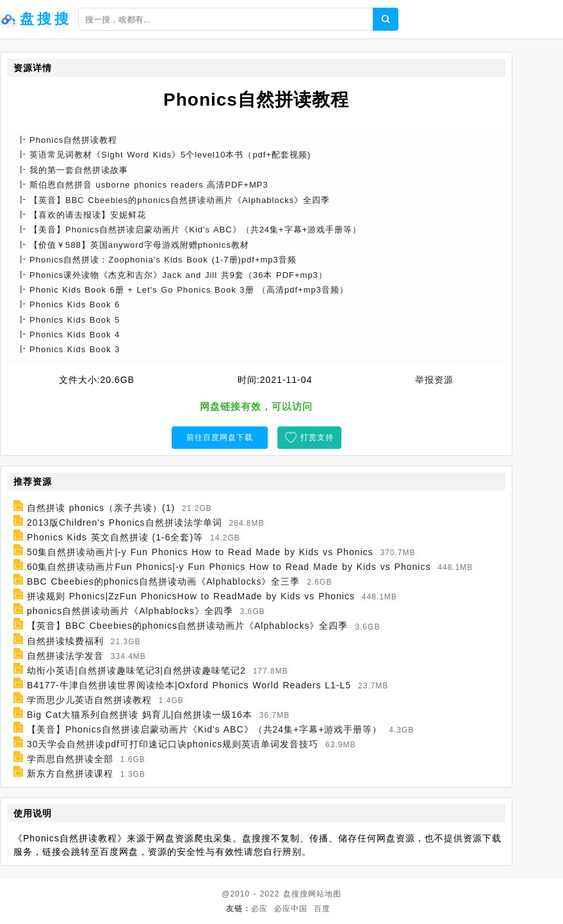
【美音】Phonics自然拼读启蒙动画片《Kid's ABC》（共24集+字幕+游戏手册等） (205, 729)
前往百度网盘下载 (220, 437)
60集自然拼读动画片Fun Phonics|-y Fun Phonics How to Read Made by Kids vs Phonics (229, 567)
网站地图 (325, 894)
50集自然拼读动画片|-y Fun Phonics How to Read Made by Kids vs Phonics (200, 552)
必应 (259, 909)
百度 (322, 909)
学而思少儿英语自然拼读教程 (89, 700)
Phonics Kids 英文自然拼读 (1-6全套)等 (115, 537)
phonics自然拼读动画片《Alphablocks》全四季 (130, 611)
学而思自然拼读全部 (70, 759)
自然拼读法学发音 (65, 656)
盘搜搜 (296, 894)
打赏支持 (317, 437)
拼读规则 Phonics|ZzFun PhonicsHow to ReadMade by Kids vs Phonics (191, 596)
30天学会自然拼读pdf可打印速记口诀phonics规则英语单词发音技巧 (173, 744)
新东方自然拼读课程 (70, 774)
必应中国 (291, 909)
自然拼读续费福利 (65, 641)
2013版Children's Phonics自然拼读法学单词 (125, 523)
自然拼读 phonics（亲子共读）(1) (101, 508)
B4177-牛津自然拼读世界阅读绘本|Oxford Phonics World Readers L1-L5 (189, 685)
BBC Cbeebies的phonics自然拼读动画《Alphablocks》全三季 (164, 581)
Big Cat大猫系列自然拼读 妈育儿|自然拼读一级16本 (140, 715)
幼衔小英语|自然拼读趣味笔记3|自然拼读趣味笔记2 (136, 670)
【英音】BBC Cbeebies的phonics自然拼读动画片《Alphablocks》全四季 (188, 626)
